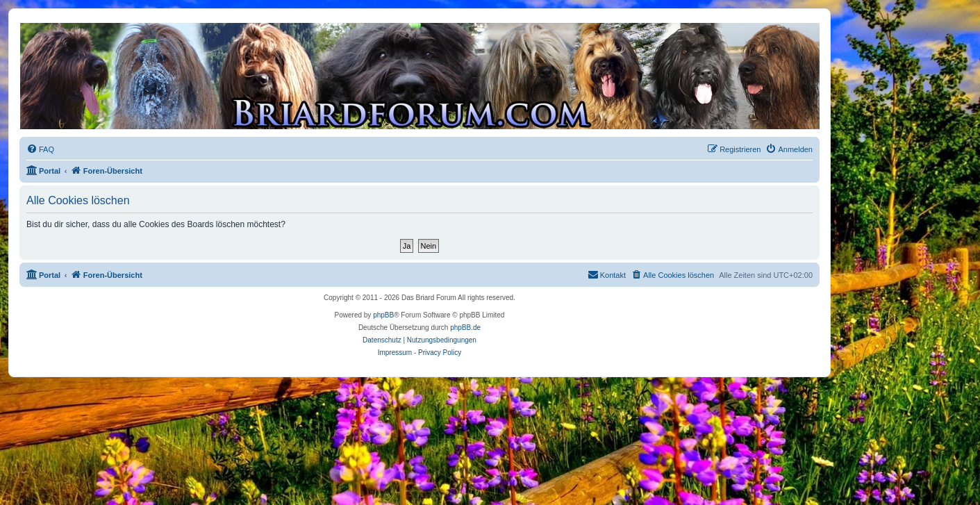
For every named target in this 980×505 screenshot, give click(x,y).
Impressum (395, 353)
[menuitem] (40, 149)
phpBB (383, 315)
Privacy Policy (440, 353)
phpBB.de (465, 328)
